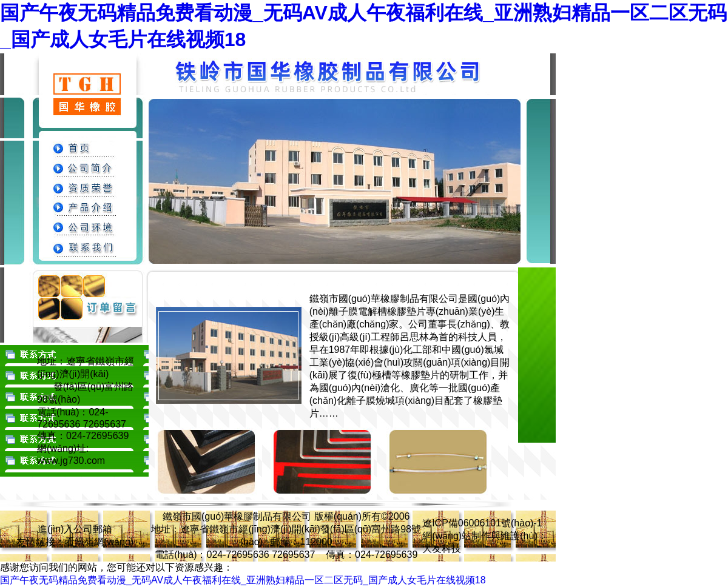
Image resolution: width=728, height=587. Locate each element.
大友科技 (442, 548)
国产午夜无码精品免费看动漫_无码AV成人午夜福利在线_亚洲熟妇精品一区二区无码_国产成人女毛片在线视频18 (243, 580)
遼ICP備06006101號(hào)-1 (482, 523)
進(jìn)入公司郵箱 (75, 529)
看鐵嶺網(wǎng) (99, 542)
